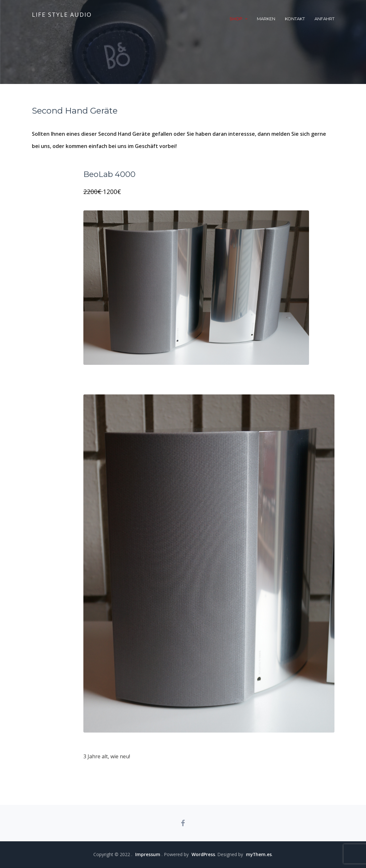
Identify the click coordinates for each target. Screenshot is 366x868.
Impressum (147, 855)
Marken (266, 19)
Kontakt (295, 19)
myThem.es (259, 855)
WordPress (203, 855)
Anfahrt (324, 19)
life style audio (62, 14)
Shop (236, 19)
